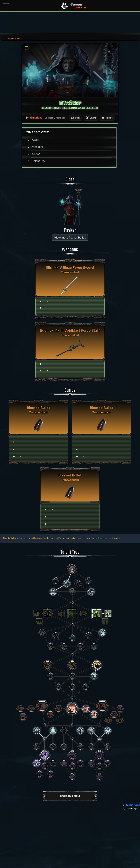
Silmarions (36, 118)
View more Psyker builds (70, 238)
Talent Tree (39, 161)
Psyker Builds (12, 38)
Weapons (38, 147)
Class (35, 140)
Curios (36, 154)
